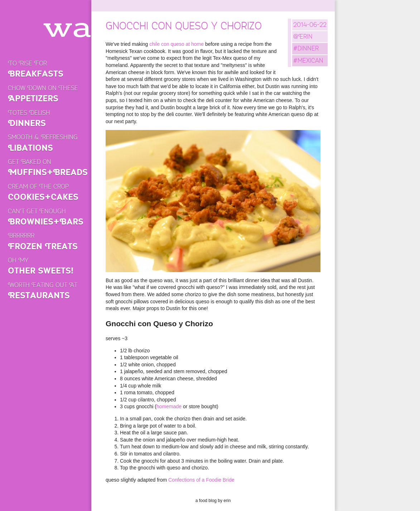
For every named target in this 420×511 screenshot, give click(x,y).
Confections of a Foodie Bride (201, 480)
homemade (169, 406)
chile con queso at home (177, 44)
